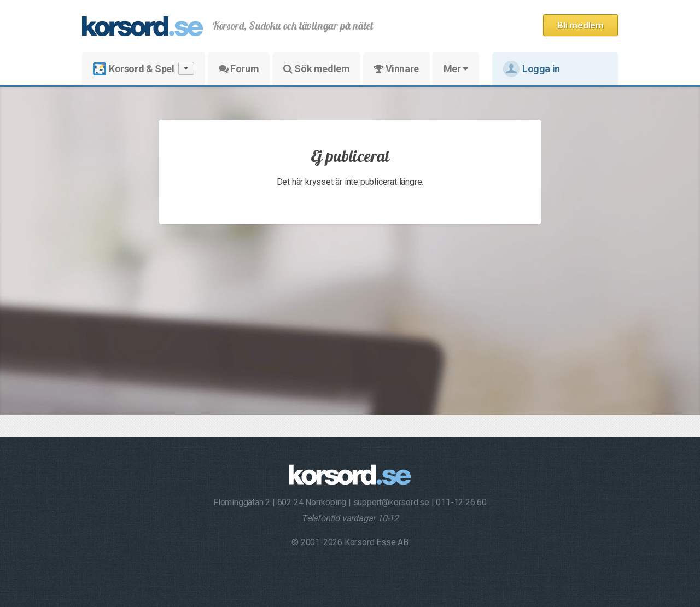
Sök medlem (316, 69)
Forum (239, 69)
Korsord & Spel (144, 69)
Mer (456, 69)
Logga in (532, 69)
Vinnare (396, 69)
